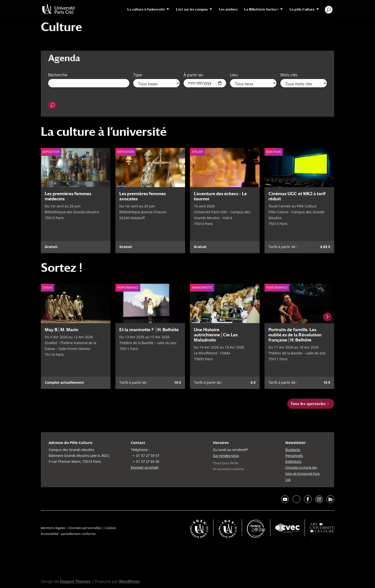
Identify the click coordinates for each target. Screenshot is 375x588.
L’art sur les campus (192, 9)
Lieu (234, 75)
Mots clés (289, 75)
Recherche (58, 75)
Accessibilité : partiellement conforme (68, 534)
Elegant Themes (75, 581)
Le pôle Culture (302, 9)
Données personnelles (85, 528)
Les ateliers (228, 9)
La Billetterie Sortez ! (261, 9)
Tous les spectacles (308, 404)
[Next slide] (327, 317)
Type (138, 75)
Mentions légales (53, 528)
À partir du (193, 75)
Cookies (110, 528)
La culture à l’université (146, 9)
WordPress (129, 581)
